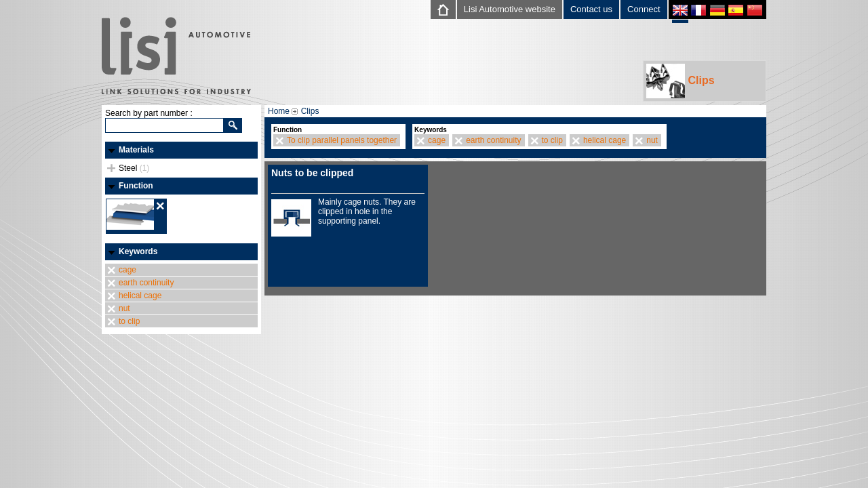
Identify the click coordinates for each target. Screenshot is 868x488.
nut (124, 308)
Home (279, 111)
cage (127, 270)
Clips (680, 81)
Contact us (591, 9)
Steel (134, 168)
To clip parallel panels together (342, 140)
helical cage (140, 296)
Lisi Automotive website (510, 9)
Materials (136, 150)
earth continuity (146, 283)
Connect (644, 9)
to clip (129, 321)
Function (136, 186)
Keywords (138, 251)
